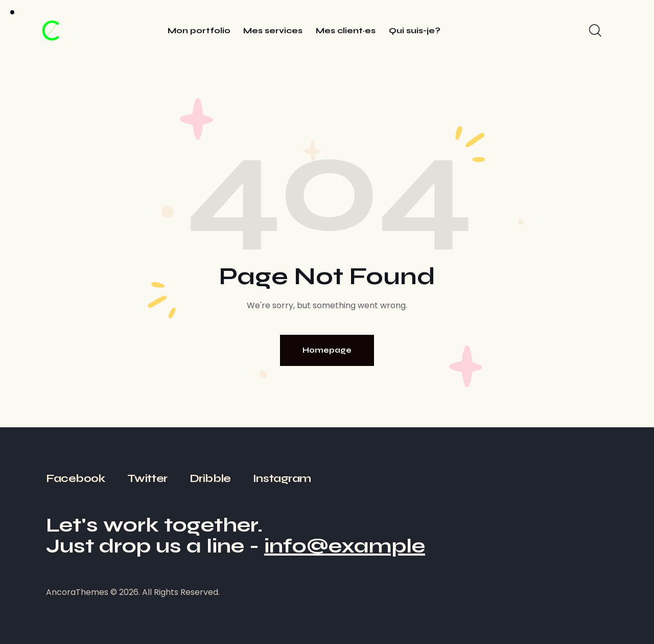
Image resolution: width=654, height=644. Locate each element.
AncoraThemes (77, 592)
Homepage (327, 350)
